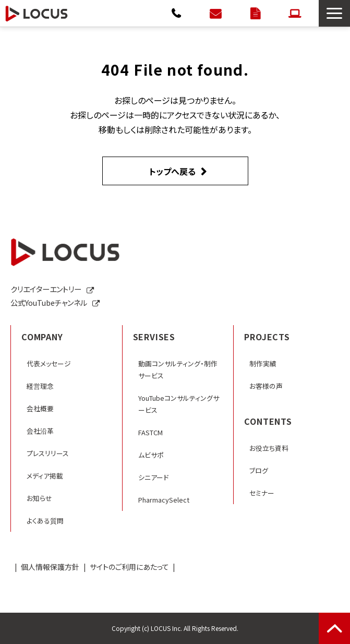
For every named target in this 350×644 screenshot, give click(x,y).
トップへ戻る (172, 171)
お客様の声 (266, 386)
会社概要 (40, 408)
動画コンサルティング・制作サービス (178, 369)
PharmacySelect (164, 500)
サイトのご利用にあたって (129, 567)
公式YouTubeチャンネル (49, 302)
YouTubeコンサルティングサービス (179, 404)
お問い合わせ (217, 13)
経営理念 (40, 386)
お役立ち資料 (269, 448)
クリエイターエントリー (296, 13)
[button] (334, 13)
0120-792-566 (177, 13)
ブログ (259, 470)
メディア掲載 (45, 476)
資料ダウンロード (257, 13)
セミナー (262, 493)
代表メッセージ (49, 363)
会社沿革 (40, 431)
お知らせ (39, 498)
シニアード (153, 477)
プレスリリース (48, 453)
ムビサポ (151, 455)
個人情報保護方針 (50, 567)
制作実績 (263, 363)
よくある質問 (45, 521)
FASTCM (150, 432)
